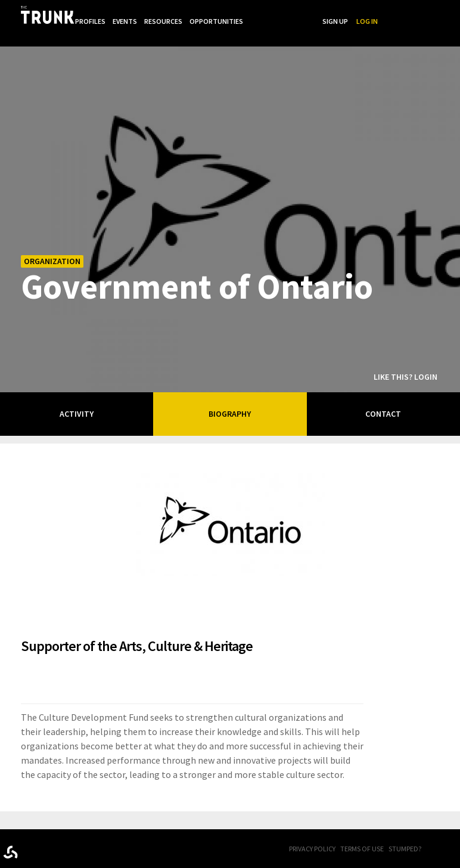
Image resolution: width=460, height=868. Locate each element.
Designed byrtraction (10, 836)
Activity (77, 397)
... (328, 14)
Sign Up (410, 14)
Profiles (161, 14)
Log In (442, 14)
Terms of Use (362, 832)
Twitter (454, 833)
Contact (383, 397)
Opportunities (290, 14)
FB (439, 833)
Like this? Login (405, 360)
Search (377, 14)
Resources (236, 14)
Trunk (63, 833)
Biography (230, 397)
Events (196, 14)
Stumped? (405, 832)
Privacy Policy (312, 832)
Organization (52, 244)
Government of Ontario (197, 269)
